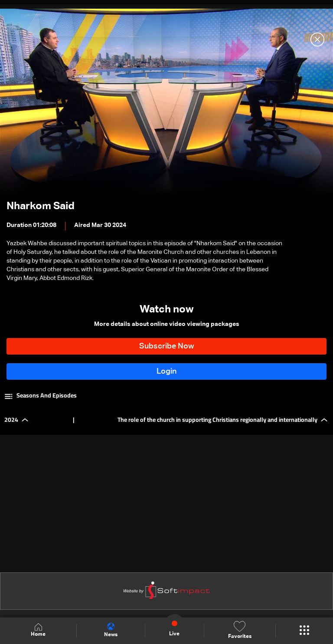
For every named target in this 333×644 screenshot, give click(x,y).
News (111, 630)
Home (38, 630)
